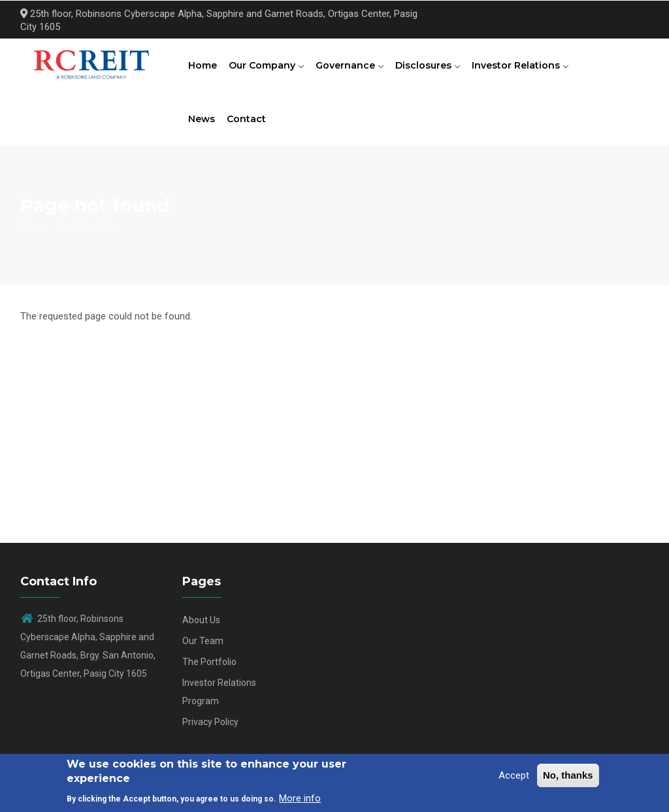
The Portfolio (209, 670)
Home (203, 67)
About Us (201, 628)
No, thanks (568, 775)
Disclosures (432, 67)
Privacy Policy (210, 730)
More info (300, 798)
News (202, 125)
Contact (248, 125)
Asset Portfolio (87, 235)
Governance (353, 67)
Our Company (268, 67)
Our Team (203, 649)
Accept (514, 775)
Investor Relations (526, 67)
